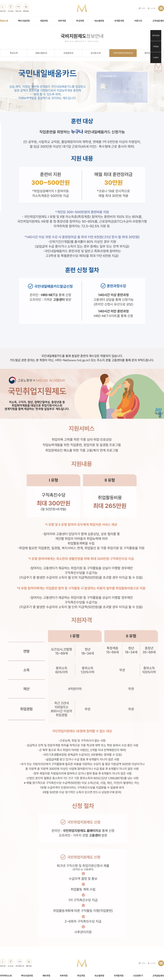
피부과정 (62, 21)
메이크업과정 (24, 21)
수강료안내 (68, 53)
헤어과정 (46, 976)
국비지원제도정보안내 (123, 53)
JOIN (142, 8)
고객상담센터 (158, 21)
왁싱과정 (80, 21)
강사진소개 (96, 53)
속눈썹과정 (99, 21)
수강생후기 (138, 976)
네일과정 (44, 21)
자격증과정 (119, 21)
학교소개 (4, 21)
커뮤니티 (138, 21)
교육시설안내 (41, 53)
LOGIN (152, 8)
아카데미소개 (6, 976)
